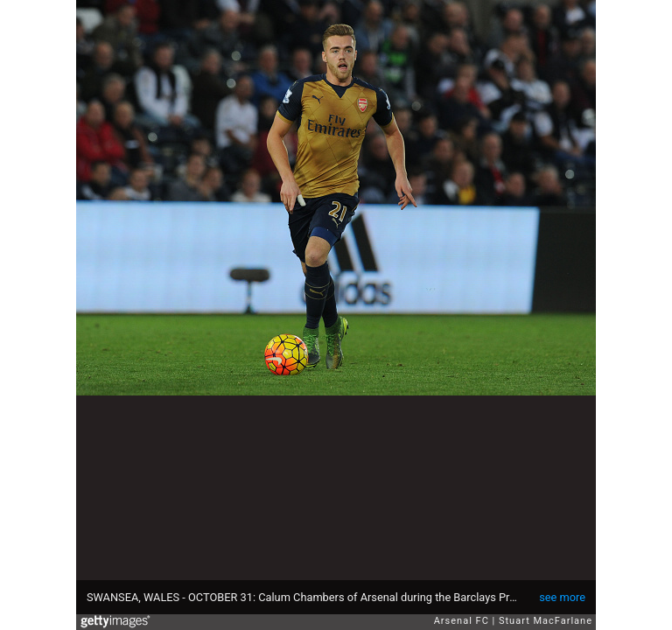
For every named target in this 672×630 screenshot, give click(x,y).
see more (562, 597)
